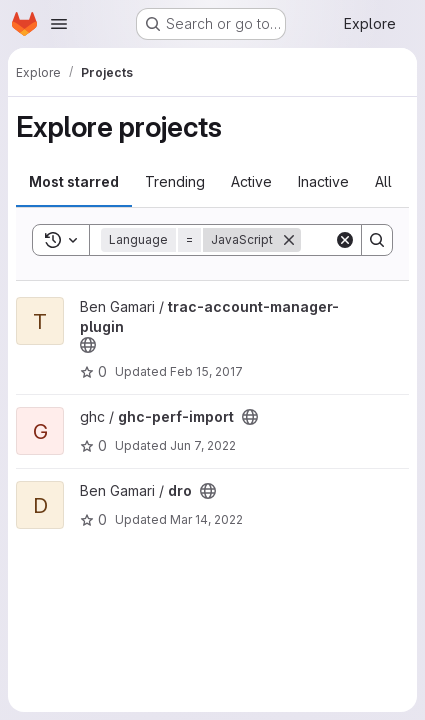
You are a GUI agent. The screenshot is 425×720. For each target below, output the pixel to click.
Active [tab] (251, 181)
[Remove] (289, 240)
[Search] (377, 240)
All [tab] (383, 181)
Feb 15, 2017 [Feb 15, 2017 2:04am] (206, 371)
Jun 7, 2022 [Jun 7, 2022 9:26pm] (203, 445)
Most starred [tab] (74, 181)
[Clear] (345, 240)
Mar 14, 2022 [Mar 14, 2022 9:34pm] (206, 519)
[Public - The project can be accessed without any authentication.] (88, 345)
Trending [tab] (175, 181)
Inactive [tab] (323, 181)
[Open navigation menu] (59, 24)
